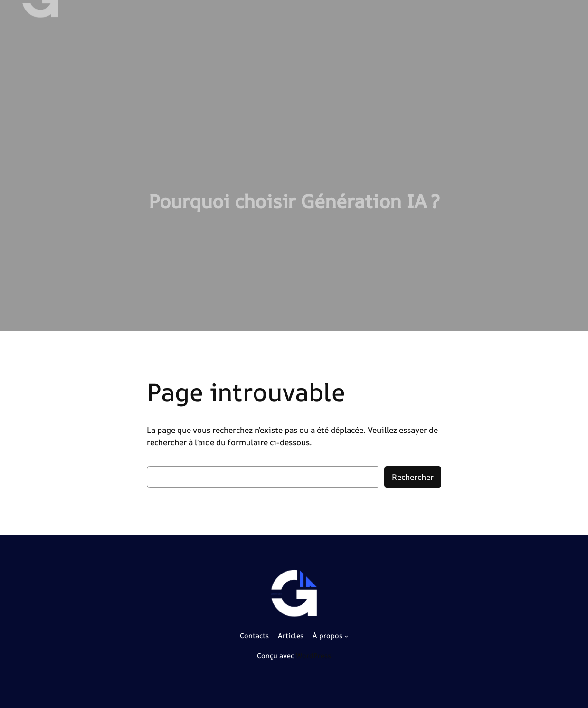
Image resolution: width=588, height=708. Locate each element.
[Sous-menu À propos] (346, 636)
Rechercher (413, 477)
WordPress (313, 655)
